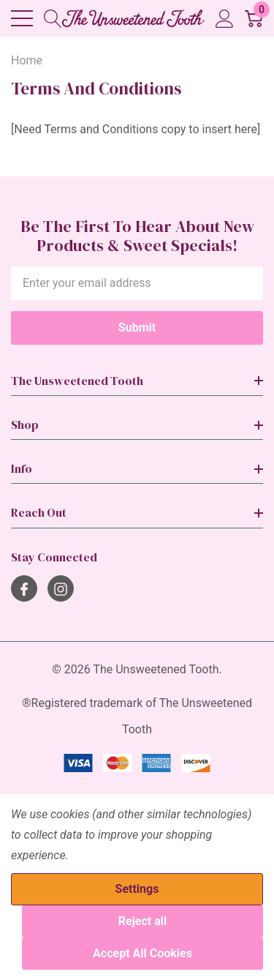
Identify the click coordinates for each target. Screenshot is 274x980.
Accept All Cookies (142, 953)
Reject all (142, 921)
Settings (137, 889)
